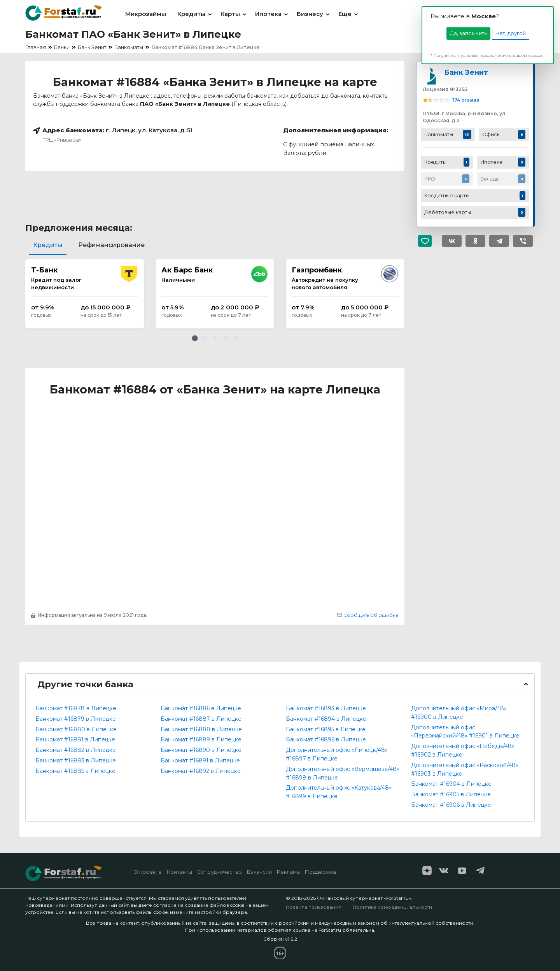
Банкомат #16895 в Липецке (326, 729)
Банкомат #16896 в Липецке (326, 739)
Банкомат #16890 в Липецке (201, 750)
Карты (230, 14)
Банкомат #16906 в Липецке (451, 805)
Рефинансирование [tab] (111, 245)
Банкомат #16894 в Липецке (326, 719)
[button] (195, 338)
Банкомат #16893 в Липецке (326, 708)
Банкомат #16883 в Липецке (76, 760)
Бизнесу (310, 14)
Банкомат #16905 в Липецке (451, 794)
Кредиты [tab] (48, 245)
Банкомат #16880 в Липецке (76, 729)
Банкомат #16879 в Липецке (76, 719)
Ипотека (268, 14)
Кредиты (191, 14)
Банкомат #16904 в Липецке (451, 784)
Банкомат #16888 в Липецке (201, 729)
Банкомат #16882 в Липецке (76, 750)
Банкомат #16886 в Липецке (201, 708)
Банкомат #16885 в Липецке (75, 771)
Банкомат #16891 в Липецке (200, 760)
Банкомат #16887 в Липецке (201, 719)
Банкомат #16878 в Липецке (76, 708)
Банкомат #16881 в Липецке (75, 739)
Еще (345, 14)
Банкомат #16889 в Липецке (201, 739)
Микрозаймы (146, 14)
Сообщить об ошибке (368, 615)
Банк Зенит (466, 72)
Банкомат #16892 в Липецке (201, 771)
